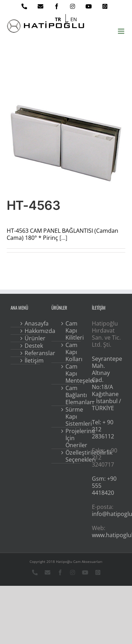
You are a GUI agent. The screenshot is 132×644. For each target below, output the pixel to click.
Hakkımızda (30, 331)
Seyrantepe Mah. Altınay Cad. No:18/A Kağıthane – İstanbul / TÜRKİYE (107, 383)
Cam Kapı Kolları (71, 352)
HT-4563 (33, 205)
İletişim (30, 360)
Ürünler (30, 338)
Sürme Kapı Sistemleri (71, 417)
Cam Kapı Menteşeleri (71, 373)
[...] (63, 238)
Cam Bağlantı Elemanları (71, 395)
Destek (30, 346)
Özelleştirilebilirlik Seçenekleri (71, 456)
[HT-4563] (66, 143)
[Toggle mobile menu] (122, 31)
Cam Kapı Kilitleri (71, 330)
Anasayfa (30, 323)
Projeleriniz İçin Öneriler (71, 438)
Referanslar (30, 353)
